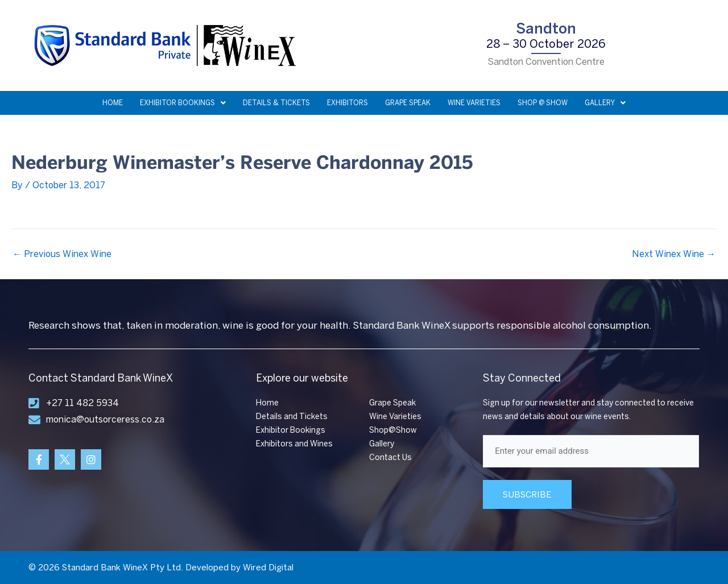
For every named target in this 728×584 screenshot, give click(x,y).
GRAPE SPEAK (408, 103)
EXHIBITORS (348, 103)
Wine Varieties (395, 417)
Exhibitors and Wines (294, 444)
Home (267, 403)
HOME (113, 103)
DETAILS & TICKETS (276, 103)
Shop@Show (393, 430)
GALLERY (605, 103)
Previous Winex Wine (62, 254)
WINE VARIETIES (474, 103)
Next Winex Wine (674, 254)
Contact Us (390, 457)
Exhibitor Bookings (291, 430)
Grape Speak (392, 403)
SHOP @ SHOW (543, 103)
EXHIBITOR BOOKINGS (183, 103)
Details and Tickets (292, 417)
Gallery (382, 444)
